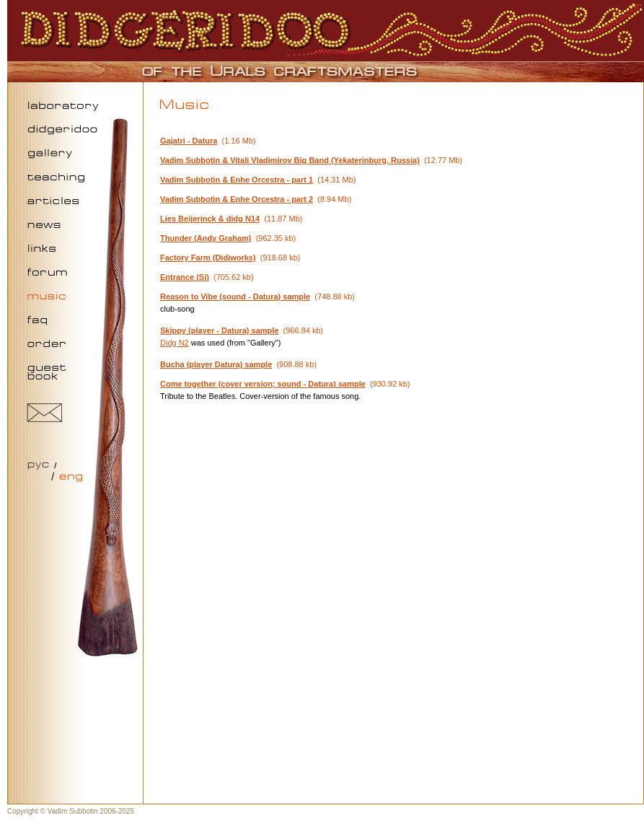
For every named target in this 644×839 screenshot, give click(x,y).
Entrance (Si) (185, 277)
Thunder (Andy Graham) (206, 238)
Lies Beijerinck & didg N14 (210, 219)
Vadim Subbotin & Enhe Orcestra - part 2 (237, 199)
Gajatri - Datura (189, 141)
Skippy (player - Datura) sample (219, 330)
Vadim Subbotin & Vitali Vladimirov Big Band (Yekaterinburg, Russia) (290, 160)
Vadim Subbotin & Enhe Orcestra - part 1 (237, 180)
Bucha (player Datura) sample (216, 364)
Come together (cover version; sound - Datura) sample (263, 384)
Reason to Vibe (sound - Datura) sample (235, 296)
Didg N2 (175, 343)
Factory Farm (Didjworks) (208, 258)
